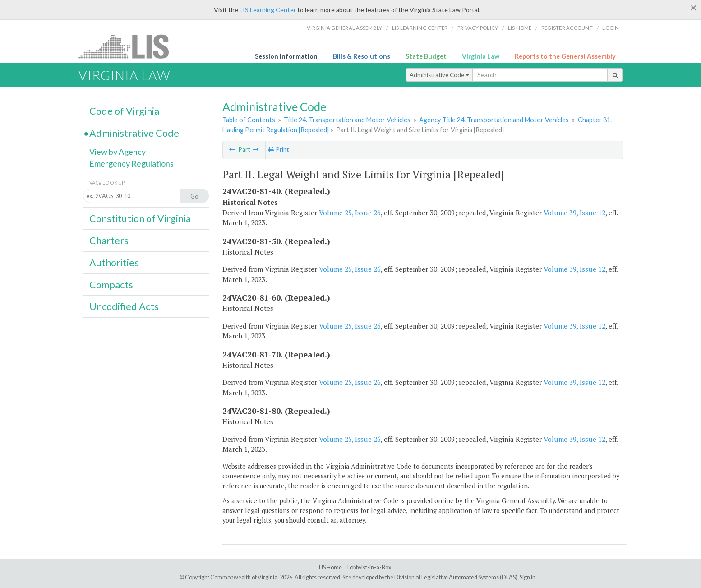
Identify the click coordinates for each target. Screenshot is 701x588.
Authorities (114, 263)
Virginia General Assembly (344, 28)
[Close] (694, 8)
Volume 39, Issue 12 (574, 213)
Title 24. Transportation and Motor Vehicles (347, 120)
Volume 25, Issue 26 (350, 213)
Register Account (567, 28)
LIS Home (330, 567)
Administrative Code (439, 75)
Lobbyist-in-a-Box (369, 567)
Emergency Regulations (131, 163)
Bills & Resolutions (362, 56)
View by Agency (118, 152)
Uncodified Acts (124, 306)
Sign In (528, 577)
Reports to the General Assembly (565, 56)
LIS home (520, 28)
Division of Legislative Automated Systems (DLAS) (456, 577)
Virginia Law (481, 56)
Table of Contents (249, 120)
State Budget (426, 56)
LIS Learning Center (268, 10)
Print (279, 149)
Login (611, 28)
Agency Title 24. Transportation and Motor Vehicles (494, 120)
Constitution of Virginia (140, 218)
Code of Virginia (124, 111)
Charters (109, 241)
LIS (129, 46)
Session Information (286, 56)
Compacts (111, 285)
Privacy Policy (478, 28)
